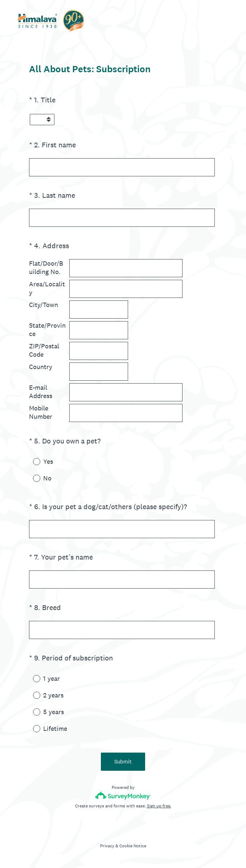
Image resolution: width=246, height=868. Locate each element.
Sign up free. (159, 806)
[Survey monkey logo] (123, 796)
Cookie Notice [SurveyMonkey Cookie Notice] (133, 846)
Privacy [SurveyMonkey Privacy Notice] (107, 846)
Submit (123, 761)
